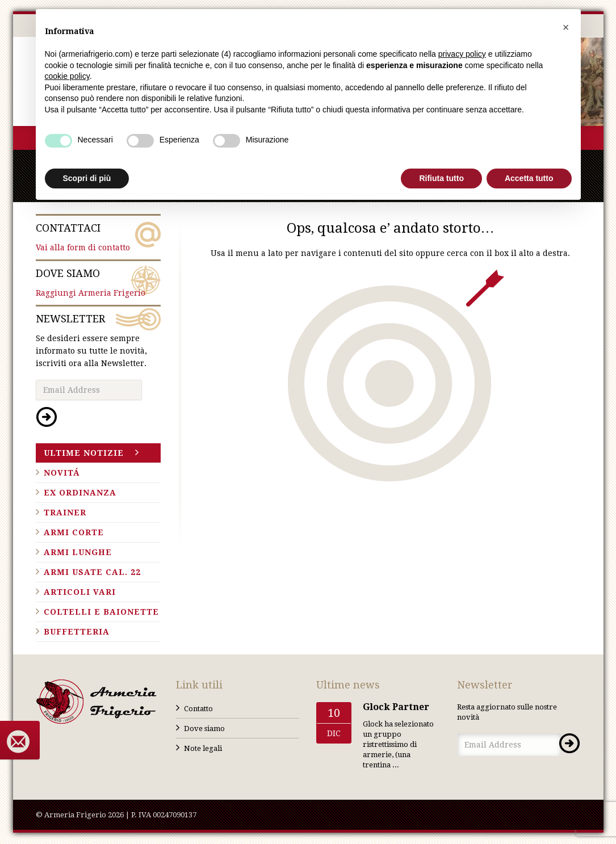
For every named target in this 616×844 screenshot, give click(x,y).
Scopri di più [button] (87, 178)
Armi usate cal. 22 (92, 572)
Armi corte (74, 532)
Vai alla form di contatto (98, 237)
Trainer (65, 513)
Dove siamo (204, 728)
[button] (566, 27)
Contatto (198, 709)
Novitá (62, 473)
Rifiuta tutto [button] (441, 178)
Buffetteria (77, 632)
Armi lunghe (78, 552)
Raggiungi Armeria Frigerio (98, 282)
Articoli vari (80, 592)
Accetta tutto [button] (529, 178)
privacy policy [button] (462, 54)
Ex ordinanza (80, 493)
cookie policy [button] (67, 76)
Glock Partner (396, 707)
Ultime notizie (84, 453)
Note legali (203, 748)
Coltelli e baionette (101, 612)
